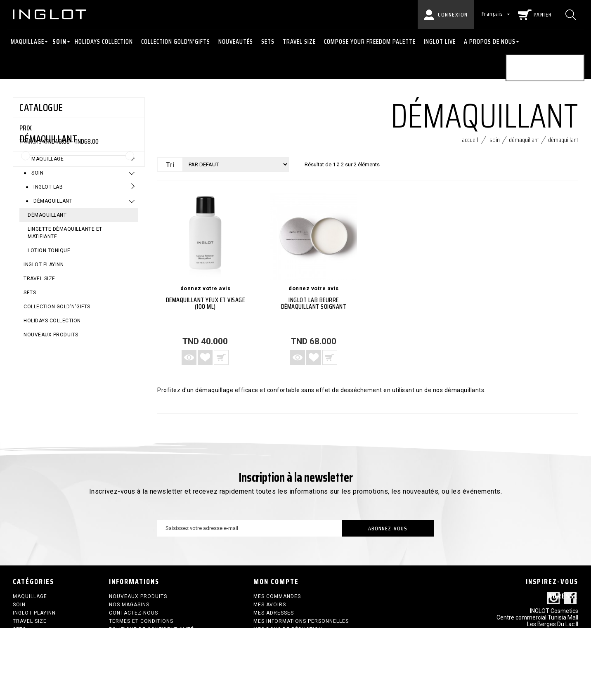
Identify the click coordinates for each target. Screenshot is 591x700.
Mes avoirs (270, 608)
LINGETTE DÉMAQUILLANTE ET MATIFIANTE (65, 285)
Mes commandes (277, 600)
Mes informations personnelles (301, 625)
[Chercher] (572, 14)
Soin (59, 41)
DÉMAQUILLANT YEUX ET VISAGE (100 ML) (206, 307)
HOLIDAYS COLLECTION (104, 41)
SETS (268, 41)
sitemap (121, 641)
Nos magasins (129, 608)
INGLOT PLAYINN (44, 317)
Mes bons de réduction (288, 633)
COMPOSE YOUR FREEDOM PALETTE (370, 41)
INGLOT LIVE (440, 41)
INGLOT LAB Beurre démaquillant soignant (314, 307)
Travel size (299, 41)
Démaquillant (52, 253)
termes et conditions (141, 625)
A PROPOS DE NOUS (490, 41)
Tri (170, 168)
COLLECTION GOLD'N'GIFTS (176, 41)
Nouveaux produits (51, 387)
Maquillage (27, 41)
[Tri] (236, 168)
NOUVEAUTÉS (236, 41)
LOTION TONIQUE (49, 303)
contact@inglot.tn (554, 672)
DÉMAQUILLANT (47, 267)
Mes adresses (274, 617)
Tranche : (32, 142)
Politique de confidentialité (151, 633)
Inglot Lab (48, 239)
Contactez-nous (134, 617)
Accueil (470, 143)
